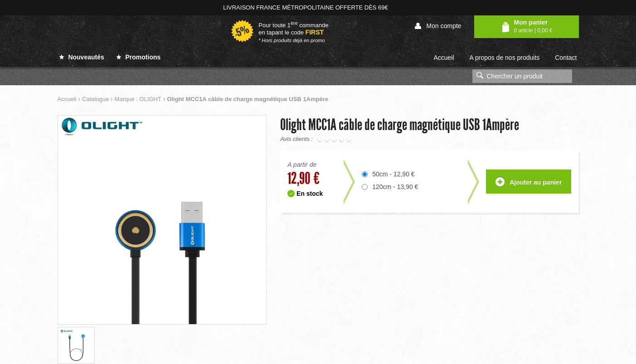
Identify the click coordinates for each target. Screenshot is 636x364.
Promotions (139, 57)
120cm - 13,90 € (395, 187)
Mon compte (438, 26)
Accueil (444, 58)
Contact (566, 58)
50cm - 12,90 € (393, 174)
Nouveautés (82, 57)
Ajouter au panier (529, 182)
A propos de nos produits (504, 58)
